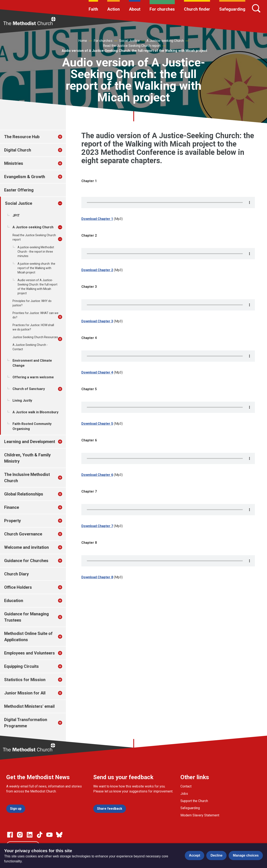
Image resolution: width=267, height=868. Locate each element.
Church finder (197, 9)
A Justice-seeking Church (165, 41)
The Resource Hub (22, 137)
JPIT (16, 215)
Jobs (184, 794)
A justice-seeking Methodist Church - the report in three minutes (36, 252)
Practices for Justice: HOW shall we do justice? (33, 327)
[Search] (256, 8)
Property (13, 521)
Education (14, 601)
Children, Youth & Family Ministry (27, 458)
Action (113, 9)
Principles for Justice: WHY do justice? (32, 303)
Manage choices (246, 855)
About (135, 9)
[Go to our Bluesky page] (59, 835)
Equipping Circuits (21, 666)
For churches (162, 9)
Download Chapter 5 (97, 424)
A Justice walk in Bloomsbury (35, 412)
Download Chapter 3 (97, 321)
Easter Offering (19, 190)
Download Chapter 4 (97, 372)
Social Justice (129, 41)
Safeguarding (232, 9)
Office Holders (18, 587)
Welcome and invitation (26, 547)
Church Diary (16, 574)
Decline (216, 855)
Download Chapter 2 (97, 270)
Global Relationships (24, 494)
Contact (186, 786)
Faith (93, 9)
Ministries (14, 163)
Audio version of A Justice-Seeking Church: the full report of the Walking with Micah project (134, 51)
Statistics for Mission (25, 680)
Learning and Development (30, 442)
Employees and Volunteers (30, 653)
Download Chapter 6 (97, 475)
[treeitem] (64, 137)
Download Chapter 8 (97, 577)
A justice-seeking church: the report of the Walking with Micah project (36, 268)
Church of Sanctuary (29, 389)
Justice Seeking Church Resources (35, 337)
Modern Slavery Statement (200, 815)
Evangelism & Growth (25, 177)
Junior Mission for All (25, 693)
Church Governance (23, 534)
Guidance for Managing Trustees (26, 617)
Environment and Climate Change (32, 363)
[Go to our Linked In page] (30, 835)
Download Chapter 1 (97, 219)
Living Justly (22, 400)
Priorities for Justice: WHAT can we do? (35, 315)
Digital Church (18, 150)
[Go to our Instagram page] (20, 835)
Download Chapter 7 (97, 526)
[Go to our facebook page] (10, 835)
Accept (195, 855)
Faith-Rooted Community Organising (32, 426)
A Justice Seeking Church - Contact (30, 347)
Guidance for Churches (26, 561)
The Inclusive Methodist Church (27, 478)
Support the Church (194, 801)
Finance (12, 507)
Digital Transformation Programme (26, 723)
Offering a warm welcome (33, 377)
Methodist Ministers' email (29, 706)
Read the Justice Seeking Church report (132, 46)
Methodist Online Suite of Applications (28, 637)
